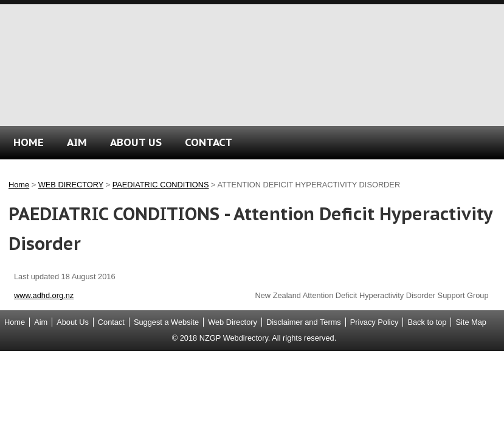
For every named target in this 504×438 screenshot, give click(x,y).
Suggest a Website (166, 322)
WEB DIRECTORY (71, 185)
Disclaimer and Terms (304, 322)
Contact (111, 322)
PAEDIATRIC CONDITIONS (161, 185)
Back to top (427, 322)
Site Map (471, 322)
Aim (41, 322)
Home (19, 185)
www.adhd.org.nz (44, 295)
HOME (29, 142)
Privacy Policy (375, 322)
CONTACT (209, 142)
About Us (73, 322)
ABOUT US (136, 142)
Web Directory (233, 322)
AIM (77, 142)
